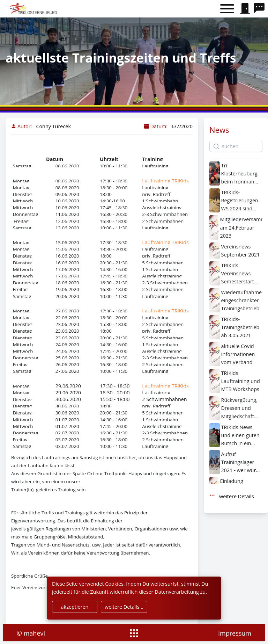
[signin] (245, 9)
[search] (261, 9)
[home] (34, 9)
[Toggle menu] (227, 9)
